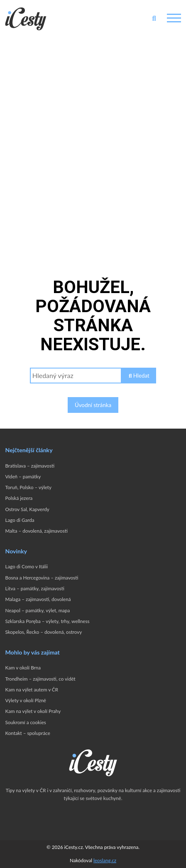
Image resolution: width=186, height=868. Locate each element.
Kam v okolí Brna (23, 668)
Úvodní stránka (93, 405)
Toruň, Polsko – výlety (28, 487)
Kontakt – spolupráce (27, 733)
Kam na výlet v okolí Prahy (33, 711)
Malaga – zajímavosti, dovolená (38, 599)
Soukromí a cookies (25, 722)
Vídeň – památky (23, 476)
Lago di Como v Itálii (26, 566)
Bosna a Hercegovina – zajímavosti (42, 578)
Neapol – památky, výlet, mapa (37, 610)
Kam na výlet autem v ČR (31, 690)
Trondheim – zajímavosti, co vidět (40, 679)
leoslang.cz (105, 860)
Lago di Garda (20, 520)
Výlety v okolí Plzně (26, 700)
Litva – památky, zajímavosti (35, 588)
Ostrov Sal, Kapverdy (27, 509)
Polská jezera (19, 498)
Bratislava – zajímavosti (30, 466)
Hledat (139, 376)
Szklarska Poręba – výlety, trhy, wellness (47, 621)
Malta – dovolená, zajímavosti (36, 531)
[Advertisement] (93, 134)
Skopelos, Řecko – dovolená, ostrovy (43, 632)
